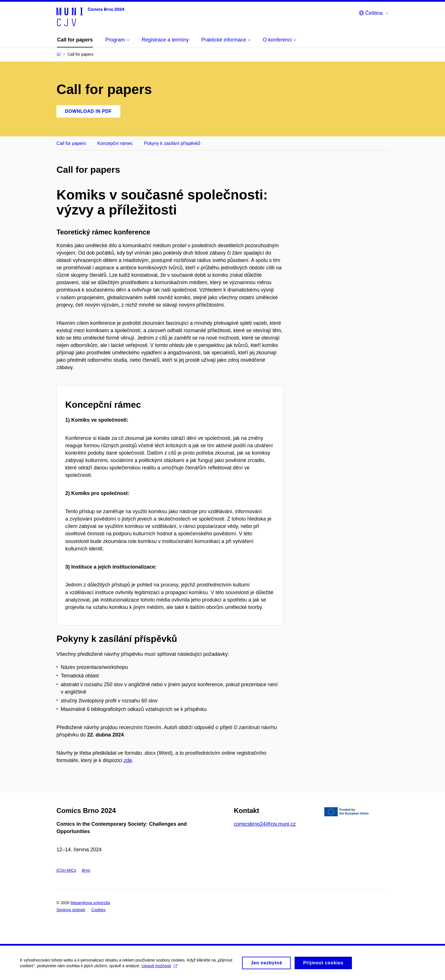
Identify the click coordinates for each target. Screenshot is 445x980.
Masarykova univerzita (90, 903)
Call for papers (71, 143)
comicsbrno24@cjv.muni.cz (265, 824)
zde (128, 760)
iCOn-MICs (66, 870)
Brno (86, 870)
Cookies (98, 910)
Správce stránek (71, 910)
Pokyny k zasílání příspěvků (172, 143)
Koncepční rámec (115, 143)
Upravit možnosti (159, 968)
